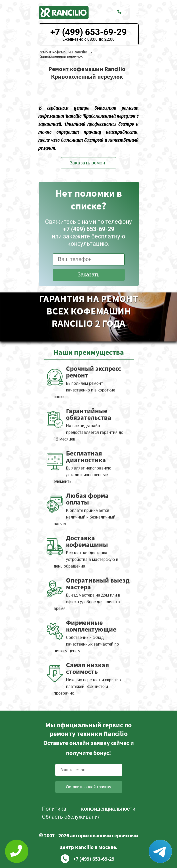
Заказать (88, 275)
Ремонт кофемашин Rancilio (63, 52)
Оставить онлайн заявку (89, 787)
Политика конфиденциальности (89, 809)
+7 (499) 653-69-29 (88, 32)
